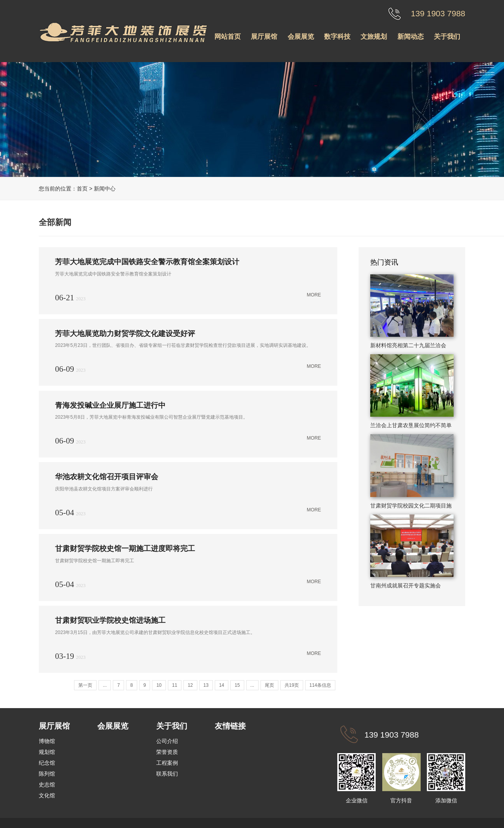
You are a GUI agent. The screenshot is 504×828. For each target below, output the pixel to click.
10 (159, 688)
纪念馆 (47, 765)
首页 (82, 189)
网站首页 (228, 37)
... (105, 688)
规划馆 (47, 754)
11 (175, 688)
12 (190, 688)
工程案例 (167, 765)
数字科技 (337, 37)
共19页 (292, 688)
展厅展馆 (264, 37)
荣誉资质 (167, 754)
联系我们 (167, 776)
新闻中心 (105, 189)
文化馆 (47, 798)
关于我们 (447, 37)
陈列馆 (47, 776)
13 (206, 688)
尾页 (269, 688)
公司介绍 (167, 743)
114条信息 (320, 688)
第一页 (85, 688)
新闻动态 (411, 37)
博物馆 (47, 743)
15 (237, 688)
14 (222, 688)
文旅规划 (374, 37)
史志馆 (47, 787)
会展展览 (301, 37)
